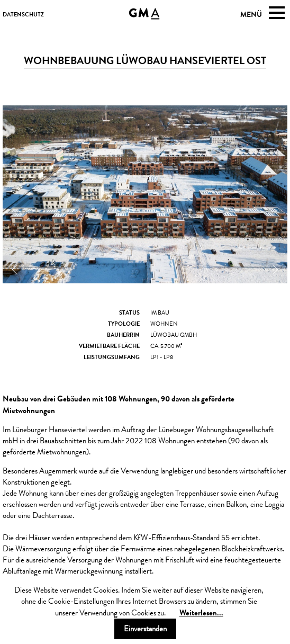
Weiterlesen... (201, 612)
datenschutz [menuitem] (23, 14)
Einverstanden (145, 629)
